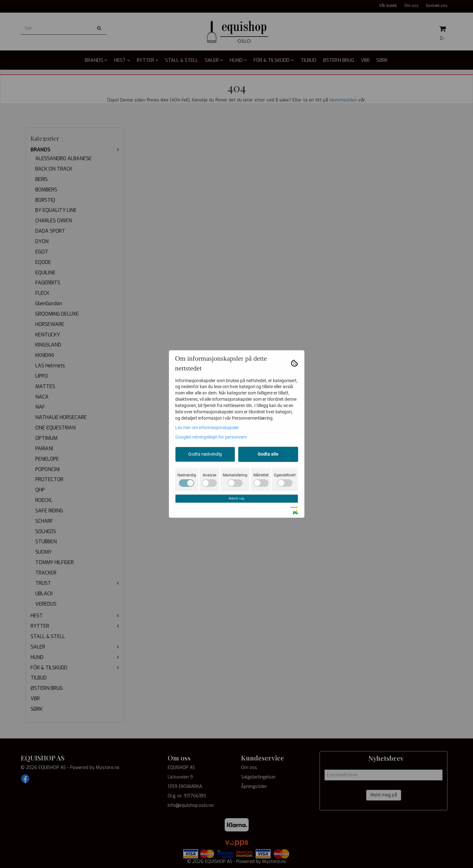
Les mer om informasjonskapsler (207, 428)
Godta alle (268, 454)
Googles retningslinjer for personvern (211, 437)
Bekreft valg (237, 498)
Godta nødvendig (205, 454)
